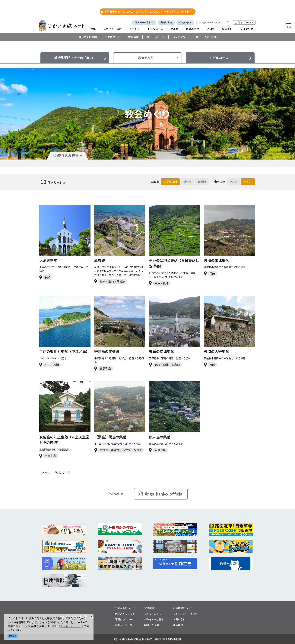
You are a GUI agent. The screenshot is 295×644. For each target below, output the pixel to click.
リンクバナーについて (185, 614)
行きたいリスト (246, 22)
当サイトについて (125, 608)
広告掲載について (183, 608)
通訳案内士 (179, 625)
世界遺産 (133, 37)
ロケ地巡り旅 (113, 37)
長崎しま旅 (166, 22)
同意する (13, 636)
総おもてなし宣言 (154, 619)
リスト (233, 182)
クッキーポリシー (71, 626)
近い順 (187, 182)
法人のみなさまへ (144, 22)
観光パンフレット (125, 614)
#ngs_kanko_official (161, 494)
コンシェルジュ (153, 614)
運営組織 (149, 608)
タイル (248, 182)
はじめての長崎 (88, 37)
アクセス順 (170, 182)
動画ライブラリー (125, 625)
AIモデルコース (155, 37)
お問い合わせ (180, 619)
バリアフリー (180, 37)
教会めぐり (63, 473)
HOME (46, 473)
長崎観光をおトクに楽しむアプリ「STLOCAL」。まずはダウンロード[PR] (146, 12)
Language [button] (184, 22)
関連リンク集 (152, 625)
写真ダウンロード (125, 619)
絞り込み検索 (68, 156)
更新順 (202, 182)
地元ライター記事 (206, 37)
